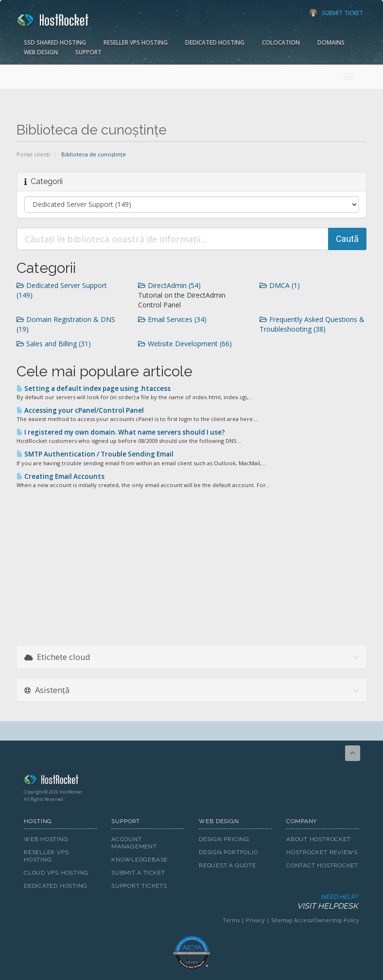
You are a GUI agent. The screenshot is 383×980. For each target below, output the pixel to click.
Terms (231, 920)
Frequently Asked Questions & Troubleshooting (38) (312, 324)
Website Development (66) (185, 344)
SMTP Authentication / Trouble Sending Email (95, 454)
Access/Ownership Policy (327, 920)
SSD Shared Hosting (55, 42)
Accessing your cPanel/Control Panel (80, 410)
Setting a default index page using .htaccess (94, 389)
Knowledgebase (139, 860)
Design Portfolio (228, 852)
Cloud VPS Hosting (56, 873)
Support (88, 52)
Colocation (281, 42)
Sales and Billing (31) (54, 344)
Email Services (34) (172, 319)
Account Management (134, 843)
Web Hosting (46, 839)
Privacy (255, 920)
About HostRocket (318, 839)
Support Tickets (139, 886)
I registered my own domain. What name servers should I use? (121, 432)
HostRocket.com (191, 781)
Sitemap (282, 920)
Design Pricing (224, 839)
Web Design (41, 52)
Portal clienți (33, 154)
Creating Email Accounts (61, 476)
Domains (331, 42)
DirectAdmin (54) (169, 285)
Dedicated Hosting (215, 42)
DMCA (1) (280, 285)
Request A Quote (227, 865)
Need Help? (191, 902)
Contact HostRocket (322, 865)
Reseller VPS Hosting (136, 42)
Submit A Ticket (138, 873)
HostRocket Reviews (322, 852)
